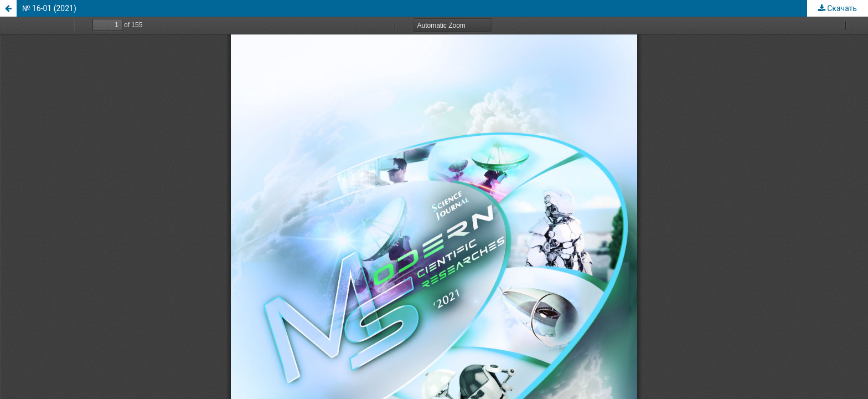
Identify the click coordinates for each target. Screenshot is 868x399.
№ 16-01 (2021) (49, 8)
